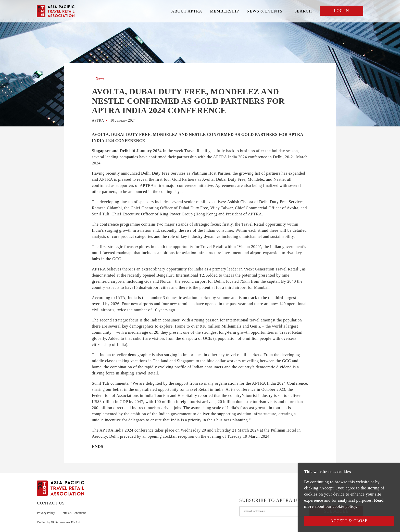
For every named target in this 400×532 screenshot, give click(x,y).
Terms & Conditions (73, 513)
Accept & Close (349, 521)
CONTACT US (51, 503)
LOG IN (342, 11)
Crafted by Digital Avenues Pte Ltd (59, 522)
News (100, 79)
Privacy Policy (46, 513)
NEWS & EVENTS (265, 11)
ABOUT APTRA (187, 11)
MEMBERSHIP (224, 11)
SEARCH (303, 11)
